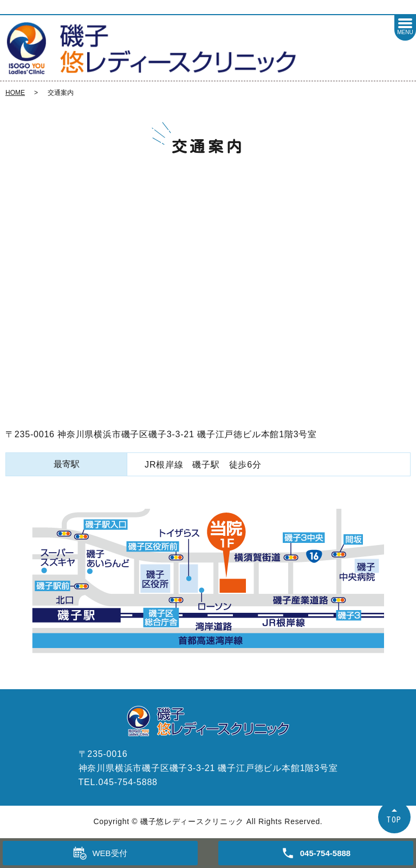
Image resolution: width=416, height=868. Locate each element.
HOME (15, 93)
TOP (394, 820)
